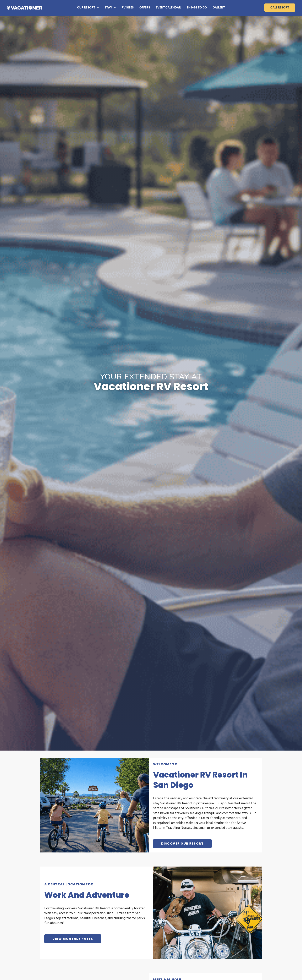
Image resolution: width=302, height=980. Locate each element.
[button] (97, 8)
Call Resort (280, 8)
